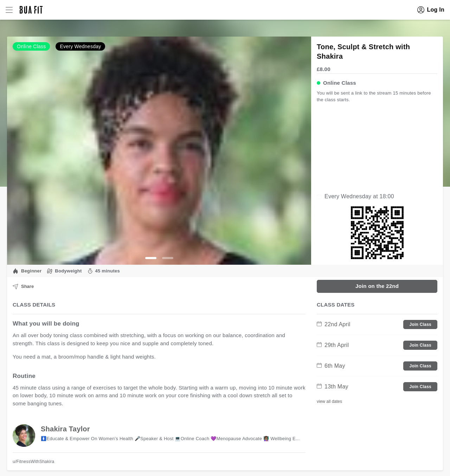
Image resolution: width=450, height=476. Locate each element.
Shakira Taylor (65, 429)
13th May (333, 387)
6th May (331, 366)
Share (23, 287)
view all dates (329, 401)
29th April (333, 345)
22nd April (334, 324)
